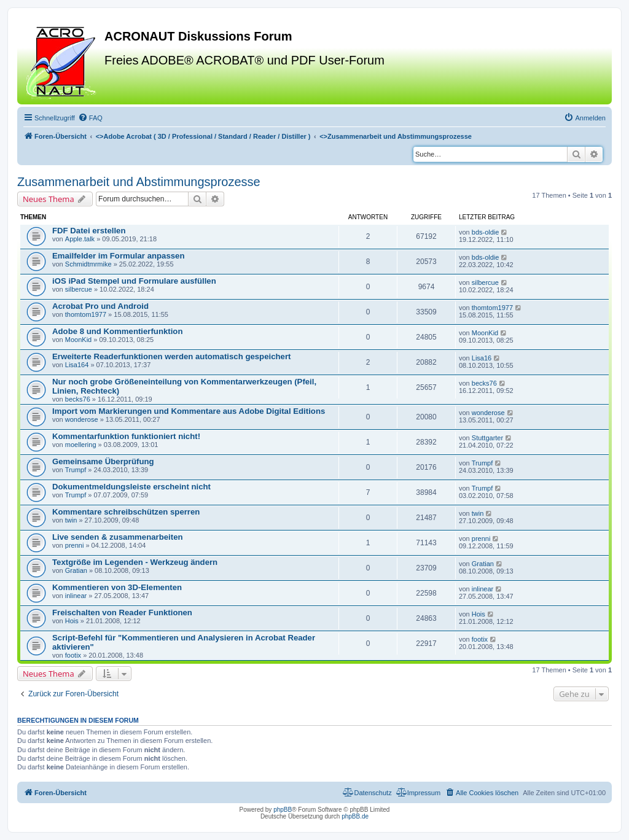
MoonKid (78, 340)
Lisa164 (77, 365)
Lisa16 (482, 358)
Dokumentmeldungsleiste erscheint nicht (131, 487)
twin (71, 520)
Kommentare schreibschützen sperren (126, 512)
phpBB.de (355, 816)
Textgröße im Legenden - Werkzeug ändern (135, 562)
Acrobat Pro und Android (100, 306)
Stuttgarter (487, 438)
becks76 (78, 399)
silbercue (79, 289)
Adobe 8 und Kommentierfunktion (117, 331)
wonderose (82, 419)
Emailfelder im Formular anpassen (118, 256)
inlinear (76, 596)
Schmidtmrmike (88, 264)
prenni (75, 545)
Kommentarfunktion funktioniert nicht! (126, 436)
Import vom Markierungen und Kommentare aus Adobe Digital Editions (189, 411)
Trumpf (76, 470)
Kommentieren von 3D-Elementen (117, 587)
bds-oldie (486, 232)
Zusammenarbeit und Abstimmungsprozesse (139, 182)
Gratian (76, 570)
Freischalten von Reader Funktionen (122, 612)
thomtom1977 (86, 314)
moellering (81, 445)
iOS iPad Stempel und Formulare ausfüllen (134, 281)
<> (203, 136)
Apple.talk (80, 239)
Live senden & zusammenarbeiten (118, 537)
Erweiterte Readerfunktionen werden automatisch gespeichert (171, 356)
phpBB (283, 810)
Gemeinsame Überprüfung (103, 461)
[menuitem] (90, 118)
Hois (72, 621)
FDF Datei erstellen (89, 231)
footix (73, 655)
